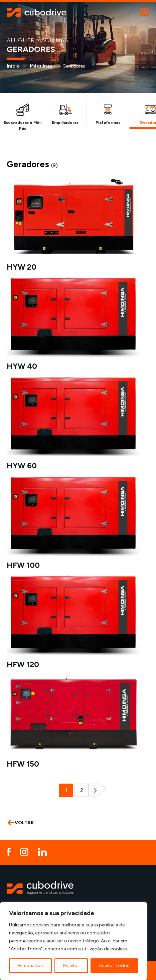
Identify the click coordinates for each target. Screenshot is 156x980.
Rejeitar (71, 966)
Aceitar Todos (114, 966)
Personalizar (31, 966)
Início (13, 66)
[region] (73, 941)
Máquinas (41, 66)
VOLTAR (21, 823)
